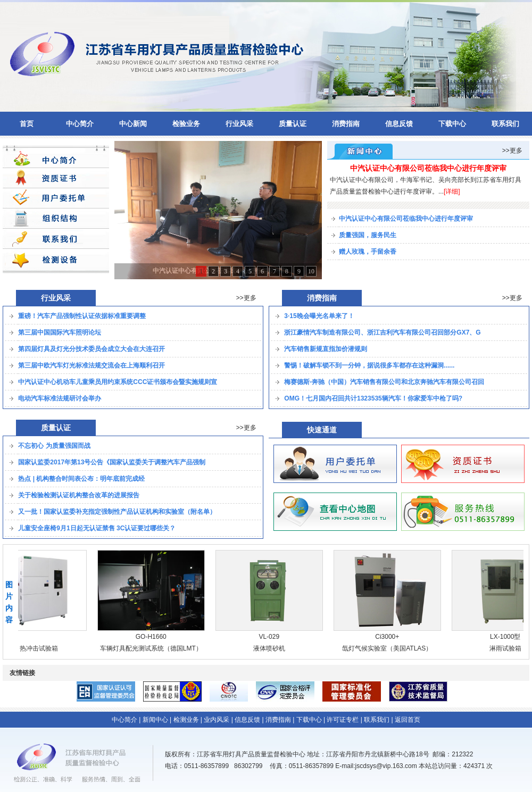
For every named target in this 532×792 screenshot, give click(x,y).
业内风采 (217, 720)
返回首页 (408, 720)
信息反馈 (399, 124)
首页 (27, 124)
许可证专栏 (343, 720)
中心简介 (80, 124)
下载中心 (452, 124)
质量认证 (293, 124)
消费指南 (346, 124)
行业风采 (239, 124)
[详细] (452, 191)
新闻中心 (155, 720)
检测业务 (186, 720)
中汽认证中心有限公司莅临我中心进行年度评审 (428, 168)
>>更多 (512, 151)
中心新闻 (133, 124)
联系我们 (505, 124)
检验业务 (186, 124)
